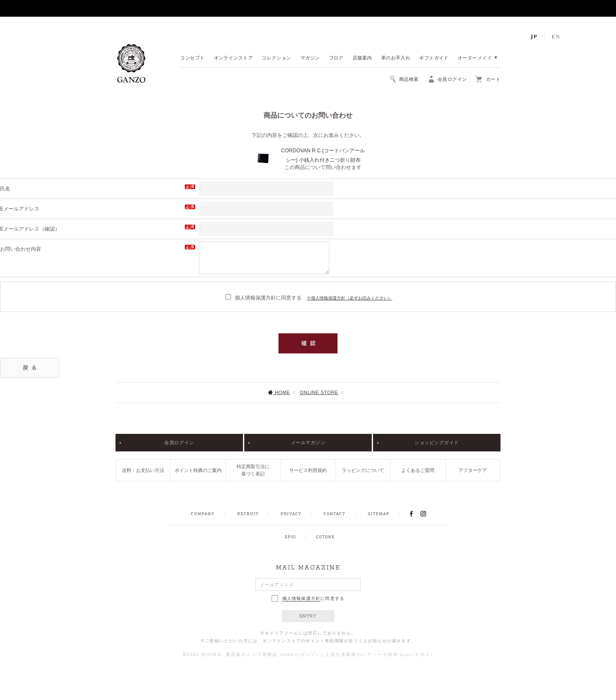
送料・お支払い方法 (143, 470)
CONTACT (334, 514)
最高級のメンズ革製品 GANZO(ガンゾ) (272, 655)
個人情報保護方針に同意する (264, 298)
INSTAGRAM (428, 513)
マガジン (310, 58)
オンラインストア (234, 58)
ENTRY (308, 616)
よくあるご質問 (418, 470)
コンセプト (192, 58)
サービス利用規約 (308, 470)
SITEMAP (378, 514)
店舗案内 (362, 58)
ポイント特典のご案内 (198, 470)
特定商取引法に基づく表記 (253, 470)
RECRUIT (247, 514)
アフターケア (473, 470)
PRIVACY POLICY (291, 514)
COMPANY (203, 514)
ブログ (336, 58)
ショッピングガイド (437, 442)
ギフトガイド (434, 58)
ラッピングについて (363, 470)
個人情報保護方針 (302, 599)
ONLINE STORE (319, 392)
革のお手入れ (396, 58)
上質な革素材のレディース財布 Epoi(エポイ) (379, 655)
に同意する (308, 598)
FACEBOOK (411, 513)
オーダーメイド (475, 58)
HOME (279, 392)
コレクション (277, 58)
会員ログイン (179, 442)
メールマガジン (308, 442)
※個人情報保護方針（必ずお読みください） (349, 298)
